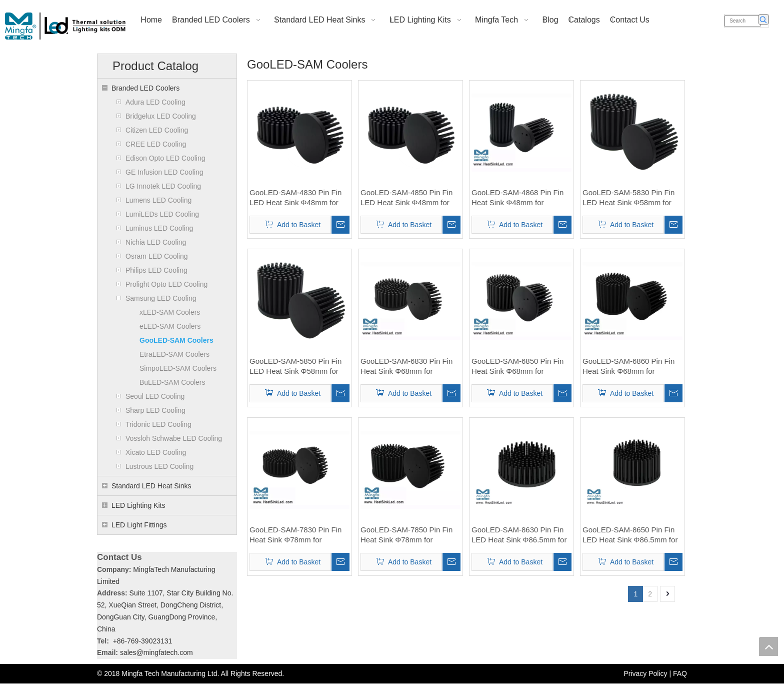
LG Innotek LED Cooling (163, 186)
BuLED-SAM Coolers (172, 382)
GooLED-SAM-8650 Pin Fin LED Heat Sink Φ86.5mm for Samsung (630, 535)
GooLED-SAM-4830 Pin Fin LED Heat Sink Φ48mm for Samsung (295, 198)
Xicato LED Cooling (156, 452)
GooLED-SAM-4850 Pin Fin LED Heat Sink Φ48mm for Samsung (406, 198)
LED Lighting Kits (138, 505)
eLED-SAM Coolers (170, 326)
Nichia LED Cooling (156, 242)
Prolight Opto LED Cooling (166, 284)
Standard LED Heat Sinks (151, 486)
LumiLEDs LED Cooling (162, 214)
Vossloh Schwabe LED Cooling (174, 438)
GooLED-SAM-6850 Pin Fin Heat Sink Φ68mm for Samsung (517, 367)
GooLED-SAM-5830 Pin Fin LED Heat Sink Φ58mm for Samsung (628, 198)
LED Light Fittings (139, 525)
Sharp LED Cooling (155, 410)
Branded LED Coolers (145, 88)
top (768, 646)
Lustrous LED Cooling (159, 466)
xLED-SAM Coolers (170, 312)
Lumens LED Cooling (158, 200)
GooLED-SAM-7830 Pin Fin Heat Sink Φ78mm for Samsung (295, 535)
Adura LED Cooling (155, 102)
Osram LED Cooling (157, 256)
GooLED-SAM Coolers (176, 340)
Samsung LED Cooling (161, 298)
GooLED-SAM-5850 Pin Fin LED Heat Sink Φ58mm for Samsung (295, 367)
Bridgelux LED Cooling (161, 116)
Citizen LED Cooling (157, 130)
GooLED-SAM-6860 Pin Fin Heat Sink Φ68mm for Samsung (628, 367)
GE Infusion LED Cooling (164, 172)
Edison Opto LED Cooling (165, 158)
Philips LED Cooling (156, 270)
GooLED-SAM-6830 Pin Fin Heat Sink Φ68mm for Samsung (406, 367)
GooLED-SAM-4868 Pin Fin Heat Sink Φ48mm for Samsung (517, 198)
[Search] (742, 21)
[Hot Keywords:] (763, 20)
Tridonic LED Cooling (158, 424)
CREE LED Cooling (156, 144)
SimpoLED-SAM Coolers (178, 368)
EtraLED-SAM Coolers (174, 354)
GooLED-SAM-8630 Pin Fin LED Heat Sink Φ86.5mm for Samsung (519, 535)
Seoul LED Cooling (155, 396)
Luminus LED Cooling (159, 228)
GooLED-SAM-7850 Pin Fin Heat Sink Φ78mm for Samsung (406, 535)
